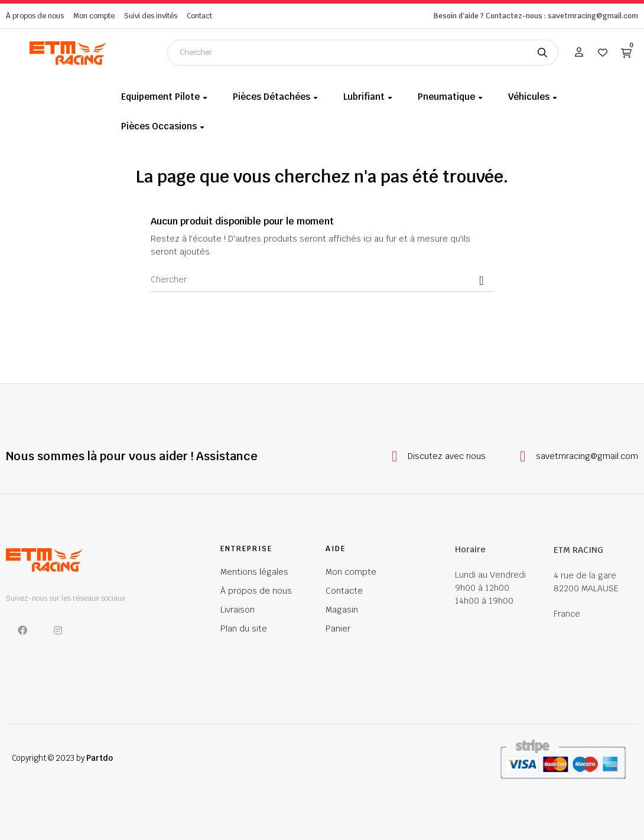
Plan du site (244, 629)
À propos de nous (35, 16)
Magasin (342, 610)
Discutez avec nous (447, 456)
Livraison (238, 610)
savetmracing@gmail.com (587, 456)
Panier (338, 629)
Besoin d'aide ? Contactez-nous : (490, 16)
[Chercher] (322, 280)
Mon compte (94, 16)
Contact (199, 16)
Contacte (344, 591)
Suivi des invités (151, 16)
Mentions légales (254, 572)
